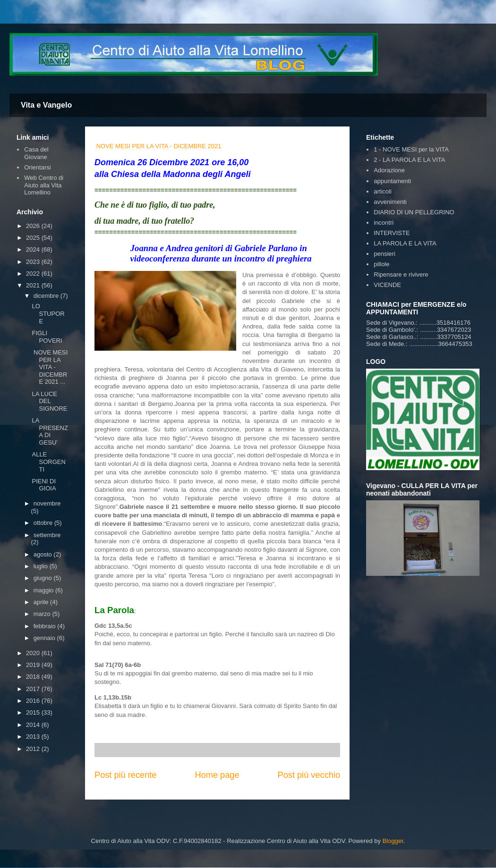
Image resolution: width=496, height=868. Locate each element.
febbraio (46, 626)
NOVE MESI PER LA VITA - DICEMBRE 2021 (159, 146)
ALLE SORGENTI (48, 462)
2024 (34, 249)
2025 (34, 238)
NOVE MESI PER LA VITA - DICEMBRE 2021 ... (50, 367)
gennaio (45, 638)
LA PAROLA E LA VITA (405, 243)
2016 (34, 701)
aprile (42, 602)
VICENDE (387, 285)
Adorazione (389, 170)
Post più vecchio (309, 775)
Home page (217, 775)
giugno (44, 578)
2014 (34, 725)
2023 (34, 262)
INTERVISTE (392, 233)
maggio (44, 590)
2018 (34, 677)
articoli (383, 191)
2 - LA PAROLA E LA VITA (409, 160)
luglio (42, 566)
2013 (34, 737)
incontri (384, 223)
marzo (43, 614)
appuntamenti (392, 181)
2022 (34, 274)
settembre (47, 535)
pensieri (385, 254)
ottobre (44, 523)
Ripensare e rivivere (401, 274)
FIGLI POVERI (47, 337)
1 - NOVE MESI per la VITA (411, 149)
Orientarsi (37, 167)
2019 (34, 665)
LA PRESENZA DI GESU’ (50, 431)
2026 (34, 226)
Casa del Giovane (36, 153)
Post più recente (125, 775)
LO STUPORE (48, 313)
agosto (44, 554)
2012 (34, 749)
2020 (34, 653)
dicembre (47, 296)
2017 (34, 689)
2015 (34, 712)
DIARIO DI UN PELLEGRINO (414, 212)
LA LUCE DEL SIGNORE (49, 401)
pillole (381, 264)
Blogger (393, 841)
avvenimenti (390, 202)
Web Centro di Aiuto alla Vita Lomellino (44, 185)
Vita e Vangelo (46, 105)
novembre (47, 503)
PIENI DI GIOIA (44, 485)
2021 (34, 285)
